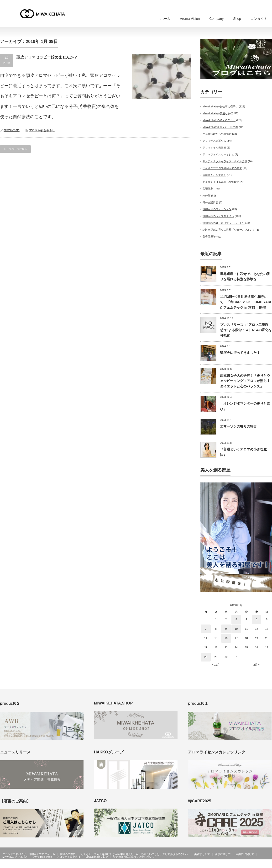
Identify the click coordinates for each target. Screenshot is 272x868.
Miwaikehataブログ (97, 857)
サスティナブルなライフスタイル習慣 (225, 161)
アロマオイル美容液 (214, 148)
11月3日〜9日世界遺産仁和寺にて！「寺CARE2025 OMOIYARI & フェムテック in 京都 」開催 (246, 302)
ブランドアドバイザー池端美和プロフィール (29, 854)
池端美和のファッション (217, 209)
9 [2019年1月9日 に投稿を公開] (226, 629)
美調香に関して (245, 854)
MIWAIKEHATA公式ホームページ (240, 865)
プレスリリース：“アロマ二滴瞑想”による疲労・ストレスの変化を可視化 (246, 330)
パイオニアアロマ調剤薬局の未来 (222, 168)
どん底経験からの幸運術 (217, 134)
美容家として (202, 854)
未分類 (207, 196)
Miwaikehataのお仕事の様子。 (220, 106)
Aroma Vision (190, 19)
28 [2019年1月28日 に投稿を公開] (206, 657)
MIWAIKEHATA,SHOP (15, 857)
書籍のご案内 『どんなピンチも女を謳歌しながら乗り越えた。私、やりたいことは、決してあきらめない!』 (125, 854)
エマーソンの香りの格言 (238, 426)
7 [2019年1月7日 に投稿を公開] (206, 629)
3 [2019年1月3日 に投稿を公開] (236, 619)
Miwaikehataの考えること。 (219, 120)
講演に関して (223, 854)
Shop (237, 19)
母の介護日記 (210, 202)
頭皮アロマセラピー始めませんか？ (47, 57)
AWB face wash (43, 857)
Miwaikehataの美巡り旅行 (218, 113)
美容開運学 (209, 237)
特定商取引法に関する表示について (134, 857)
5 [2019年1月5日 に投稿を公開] (256, 619)
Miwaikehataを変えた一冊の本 (220, 127)
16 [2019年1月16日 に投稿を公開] (226, 638)
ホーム (165, 19)
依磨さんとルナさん (214, 175)
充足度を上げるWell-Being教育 (221, 182)
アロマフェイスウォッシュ (218, 154)
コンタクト (259, 19)
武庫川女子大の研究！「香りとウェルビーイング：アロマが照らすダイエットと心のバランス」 (245, 381)
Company (216, 19)
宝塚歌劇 (209, 189)
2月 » (256, 665)
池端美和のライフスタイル (218, 216)
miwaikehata (12, 130)
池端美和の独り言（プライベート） (224, 223)
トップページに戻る (15, 149)
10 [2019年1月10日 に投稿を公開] (236, 629)
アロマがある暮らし (42, 130)
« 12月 (216, 665)
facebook (269, 865)
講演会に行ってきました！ (240, 353)
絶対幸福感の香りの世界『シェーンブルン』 (229, 230)
